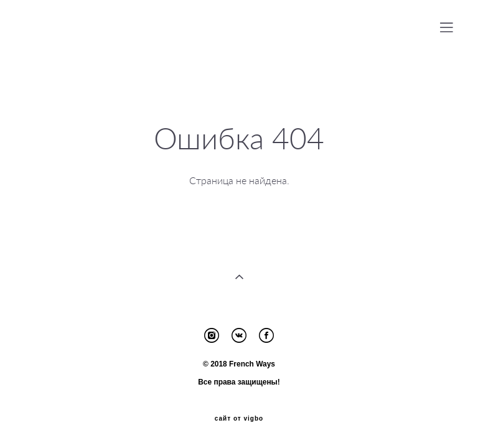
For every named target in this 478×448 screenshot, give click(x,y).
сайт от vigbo (239, 419)
